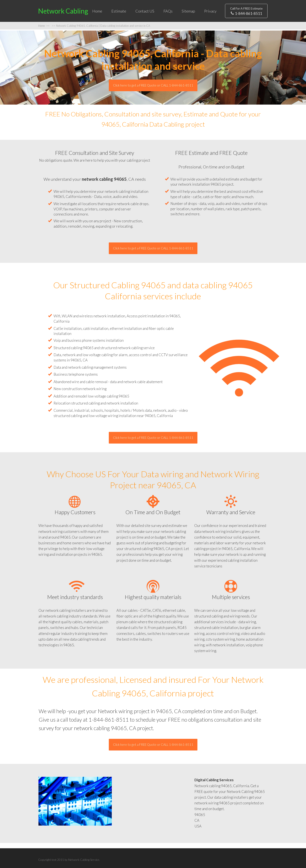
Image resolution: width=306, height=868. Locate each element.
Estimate (119, 11)
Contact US (145, 11)
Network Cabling (63, 11)
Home (97, 11)
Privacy (210, 11)
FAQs (168, 11)
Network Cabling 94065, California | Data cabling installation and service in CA (101, 26)
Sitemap (188, 11)
